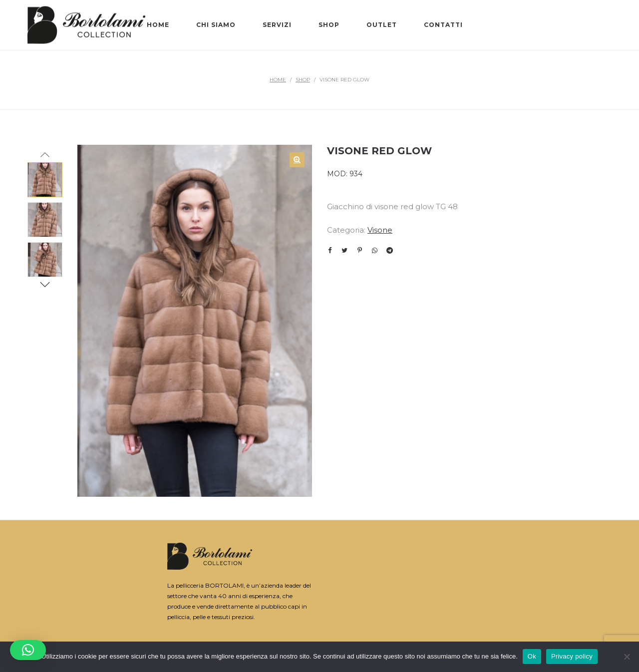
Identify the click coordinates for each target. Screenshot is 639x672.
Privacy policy (572, 652)
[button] (28, 650)
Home (278, 80)
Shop (303, 80)
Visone (380, 230)
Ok (532, 652)
